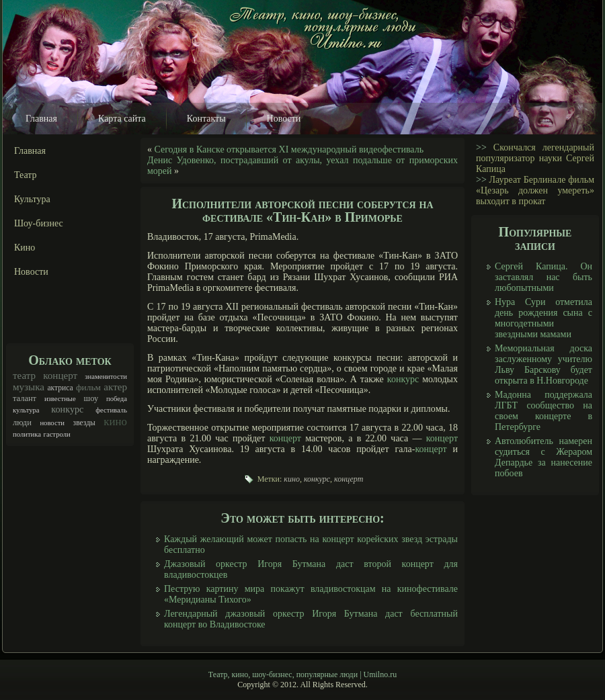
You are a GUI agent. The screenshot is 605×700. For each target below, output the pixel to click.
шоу (91, 398)
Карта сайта (122, 119)
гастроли (57, 434)
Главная (41, 119)
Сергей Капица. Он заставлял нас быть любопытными (543, 277)
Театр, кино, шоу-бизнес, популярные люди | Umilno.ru (302, 674)
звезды (84, 423)
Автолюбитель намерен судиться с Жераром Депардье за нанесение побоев (543, 457)
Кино (25, 248)
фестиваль (111, 410)
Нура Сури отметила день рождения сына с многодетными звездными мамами (543, 318)
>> (481, 147)
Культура (32, 199)
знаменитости (106, 377)
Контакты (206, 119)
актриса (60, 388)
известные (60, 399)
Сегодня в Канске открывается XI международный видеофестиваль (289, 149)
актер (115, 387)
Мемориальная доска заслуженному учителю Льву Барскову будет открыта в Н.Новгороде (543, 364)
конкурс (67, 409)
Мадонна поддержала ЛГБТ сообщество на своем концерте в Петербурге (543, 411)
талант (25, 398)
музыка (29, 387)
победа (117, 399)
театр (24, 376)
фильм (88, 387)
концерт (60, 376)
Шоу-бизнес (39, 223)
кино (115, 422)
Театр (26, 175)
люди (22, 423)
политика (27, 434)
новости (52, 423)
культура (26, 410)
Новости (284, 119)
